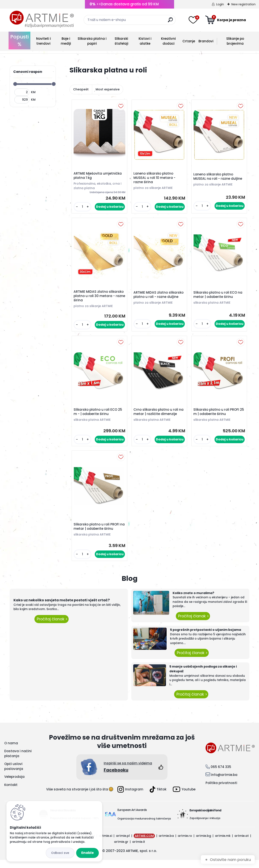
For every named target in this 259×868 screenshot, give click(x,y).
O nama (11, 751)
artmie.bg (203, 844)
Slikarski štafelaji (121, 41)
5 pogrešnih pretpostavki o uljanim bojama (206, 638)
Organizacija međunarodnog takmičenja (144, 827)
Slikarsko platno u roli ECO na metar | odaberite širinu (219, 298)
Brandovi (206, 41)
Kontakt (11, 793)
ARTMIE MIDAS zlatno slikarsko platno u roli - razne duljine (159, 299)
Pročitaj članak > (52, 627)
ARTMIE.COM (144, 844)
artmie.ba (166, 844)
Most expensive (108, 89)
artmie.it (139, 850)
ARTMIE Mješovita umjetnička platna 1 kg (99, 177)
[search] (170, 21)
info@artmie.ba (224, 783)
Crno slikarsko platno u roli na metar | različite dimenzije (159, 417)
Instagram (130, 797)
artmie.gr (121, 850)
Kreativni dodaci (168, 41)
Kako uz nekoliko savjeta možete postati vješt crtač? (62, 608)
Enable (87, 853)
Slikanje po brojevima (235, 41)
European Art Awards (132, 818)
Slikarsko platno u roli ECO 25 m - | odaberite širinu (99, 417)
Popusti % (19, 40)
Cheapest (81, 89)
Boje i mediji (66, 41)
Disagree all (60, 853)
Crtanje (189, 41)
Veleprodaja (14, 785)
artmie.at (242, 844)
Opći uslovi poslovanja (14, 774)
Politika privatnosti (221, 791)
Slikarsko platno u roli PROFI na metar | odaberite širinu (98, 534)
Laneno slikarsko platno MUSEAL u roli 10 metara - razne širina (155, 179)
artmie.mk (223, 844)
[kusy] (82, 208)
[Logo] (42, 19)
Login (220, 4)
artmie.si (105, 844)
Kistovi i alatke (145, 41)
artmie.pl (123, 844)
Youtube (184, 798)
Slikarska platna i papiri (92, 41)
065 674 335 (221, 775)
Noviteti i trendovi (44, 41)
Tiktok (158, 797)
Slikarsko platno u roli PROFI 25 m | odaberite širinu (217, 417)
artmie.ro (185, 844)
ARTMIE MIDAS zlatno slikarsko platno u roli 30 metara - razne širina (95, 299)
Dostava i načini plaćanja (18, 762)
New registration (243, 4)
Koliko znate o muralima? (193, 601)
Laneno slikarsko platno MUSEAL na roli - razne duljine (219, 178)
